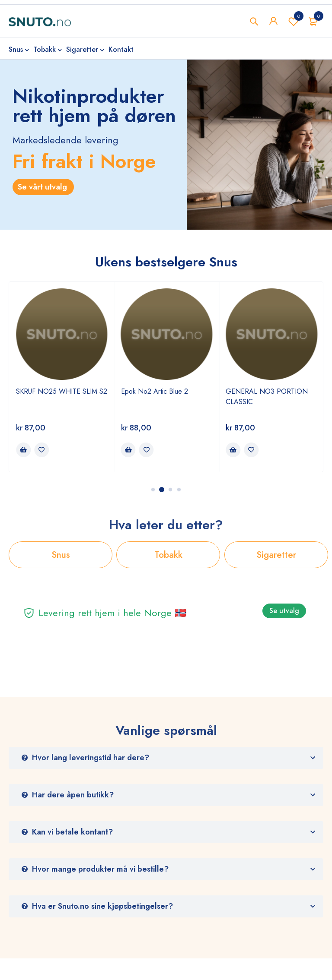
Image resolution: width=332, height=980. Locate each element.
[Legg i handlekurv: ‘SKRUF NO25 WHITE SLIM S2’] (23, 450)
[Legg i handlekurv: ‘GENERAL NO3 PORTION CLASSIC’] (233, 450)
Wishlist (294, 21)
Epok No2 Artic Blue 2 (155, 391)
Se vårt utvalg (43, 187)
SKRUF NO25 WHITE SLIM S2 (62, 391)
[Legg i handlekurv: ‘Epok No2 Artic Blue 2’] (128, 450)
